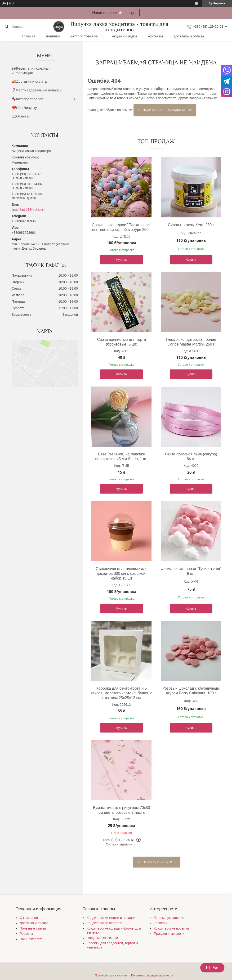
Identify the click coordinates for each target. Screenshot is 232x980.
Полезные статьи (33, 928)
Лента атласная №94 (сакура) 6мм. (191, 456)
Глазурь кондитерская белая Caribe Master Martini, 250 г (191, 342)
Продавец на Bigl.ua (116, 971)
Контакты (155, 36)
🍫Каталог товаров (27, 99)
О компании (29, 918)
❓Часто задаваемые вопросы (37, 90)
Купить (121, 260)
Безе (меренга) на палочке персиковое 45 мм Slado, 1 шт (121, 456)
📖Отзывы (20, 116)
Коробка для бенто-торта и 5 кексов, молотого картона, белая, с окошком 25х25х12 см (122, 693)
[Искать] (7, 27)
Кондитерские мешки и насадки (111, 918)
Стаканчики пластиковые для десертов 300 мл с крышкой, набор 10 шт (121, 573)
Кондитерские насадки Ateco (166, 110)
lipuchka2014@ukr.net (28, 209)
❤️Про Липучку (24, 108)
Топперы (161, 923)
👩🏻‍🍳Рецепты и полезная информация (31, 71)
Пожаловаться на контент (112, 976)
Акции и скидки (125, 36)
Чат (212, 968)
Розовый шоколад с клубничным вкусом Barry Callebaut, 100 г (191, 691)
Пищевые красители (102, 938)
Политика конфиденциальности (152, 976)
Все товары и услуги (154, 862)
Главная (29, 36)
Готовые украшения (169, 918)
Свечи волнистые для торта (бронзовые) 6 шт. (122, 342)
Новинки (53, 36)
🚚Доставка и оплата (29, 81)
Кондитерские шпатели (104, 923)
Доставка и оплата (189, 36)
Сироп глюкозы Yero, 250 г (191, 225)
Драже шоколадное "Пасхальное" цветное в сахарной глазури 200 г (122, 227)
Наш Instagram (31, 939)
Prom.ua (136, 967)
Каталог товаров (84, 36)
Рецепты (26, 934)
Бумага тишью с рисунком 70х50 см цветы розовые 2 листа (122, 810)
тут (133, 13)
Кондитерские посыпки (171, 928)
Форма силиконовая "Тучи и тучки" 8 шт (191, 571)
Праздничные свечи (169, 934)
